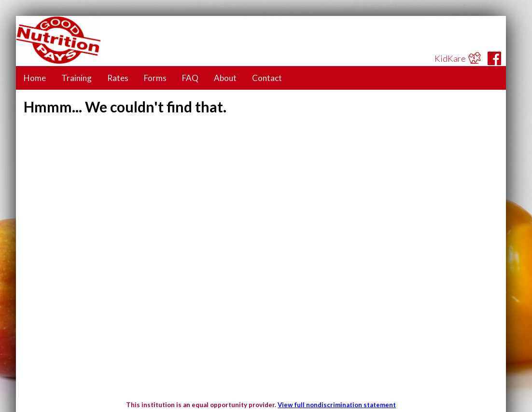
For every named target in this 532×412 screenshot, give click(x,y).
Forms (155, 78)
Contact (267, 78)
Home (35, 78)
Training (77, 78)
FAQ (190, 78)
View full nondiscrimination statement (337, 405)
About (225, 78)
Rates (118, 78)
